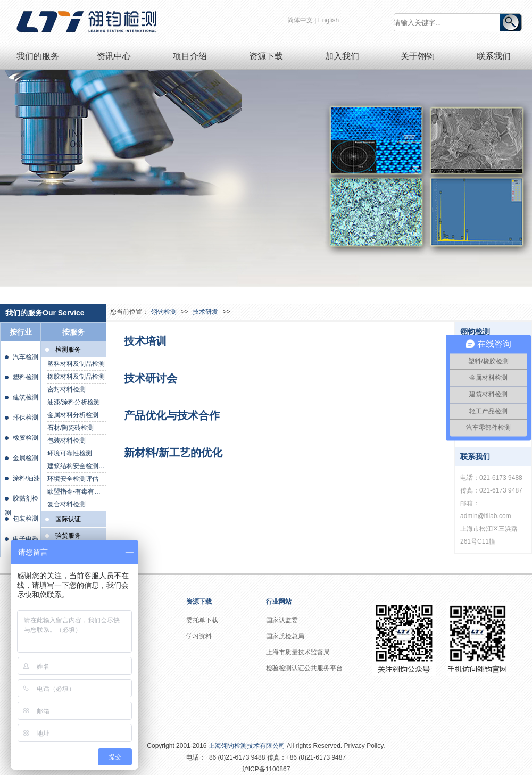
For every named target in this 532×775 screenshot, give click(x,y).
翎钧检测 (164, 312)
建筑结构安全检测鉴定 (77, 466)
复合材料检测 (66, 504)
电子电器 (26, 539)
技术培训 (145, 341)
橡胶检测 (26, 438)
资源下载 (266, 56)
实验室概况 (122, 684)
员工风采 (119, 700)
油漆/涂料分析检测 (74, 402)
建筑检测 (26, 397)
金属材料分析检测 (73, 415)
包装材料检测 (66, 440)
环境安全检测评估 (73, 479)
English (329, 20)
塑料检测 (26, 377)
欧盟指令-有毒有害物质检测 (77, 491)
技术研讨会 (151, 378)
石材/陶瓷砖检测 (70, 428)
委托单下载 (202, 620)
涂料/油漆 (26, 478)
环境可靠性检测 (70, 453)
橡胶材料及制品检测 (76, 377)
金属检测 (26, 458)
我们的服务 (38, 56)
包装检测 (26, 519)
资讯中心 (114, 56)
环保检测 (26, 418)
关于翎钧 (418, 56)
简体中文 (300, 20)
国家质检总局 (285, 636)
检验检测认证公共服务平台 (304, 668)
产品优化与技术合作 (172, 415)
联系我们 (494, 56)
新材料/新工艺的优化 (173, 453)
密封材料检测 (66, 389)
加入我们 (342, 56)
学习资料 (199, 636)
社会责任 (119, 652)
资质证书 (119, 668)
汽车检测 (26, 357)
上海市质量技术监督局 (298, 652)
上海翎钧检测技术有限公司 (247, 746)
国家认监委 (282, 620)
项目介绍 (190, 56)
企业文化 (119, 636)
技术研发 (205, 312)
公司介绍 (119, 620)
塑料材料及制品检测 (76, 364)
